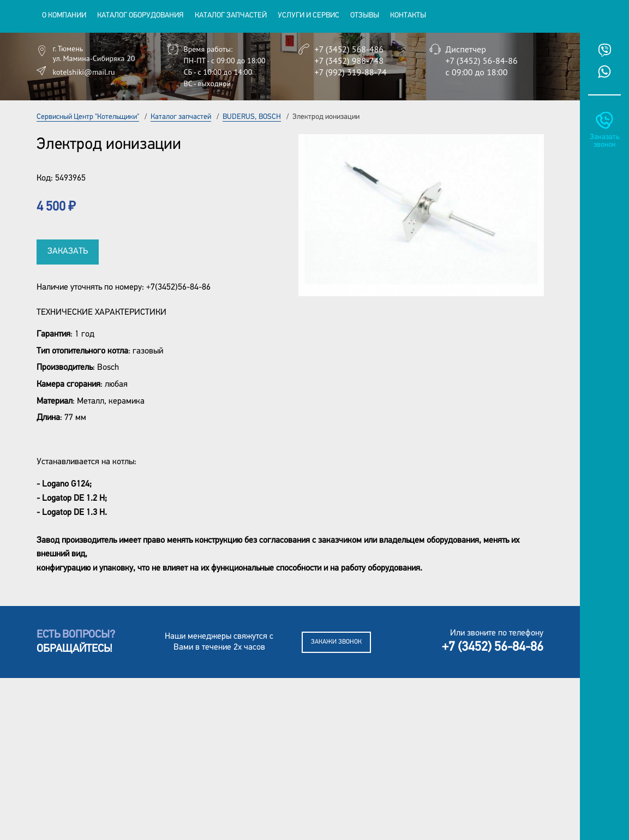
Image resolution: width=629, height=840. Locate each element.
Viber (604, 50)
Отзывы (365, 16)
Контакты (408, 16)
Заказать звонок (604, 141)
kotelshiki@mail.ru (84, 72)
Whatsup (604, 71)
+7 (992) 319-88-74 (351, 72)
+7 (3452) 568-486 (349, 49)
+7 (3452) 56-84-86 (482, 61)
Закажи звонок (336, 642)
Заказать (68, 251)
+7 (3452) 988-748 (349, 61)
